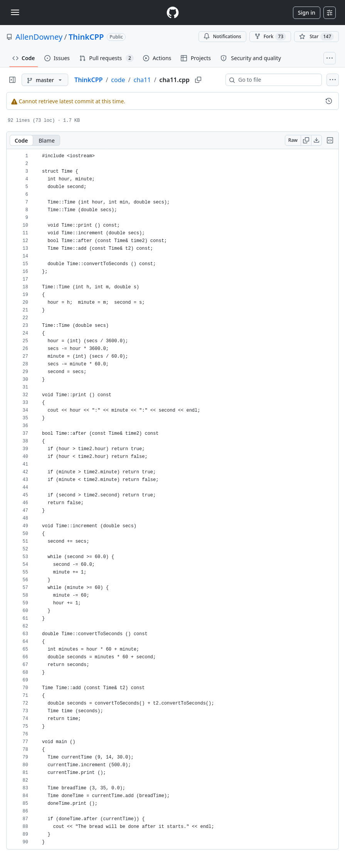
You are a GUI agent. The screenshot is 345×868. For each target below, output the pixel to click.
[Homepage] (173, 13)
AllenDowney (39, 37)
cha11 (142, 80)
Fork (270, 37)
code (118, 80)
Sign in (307, 13)
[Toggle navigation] (15, 12)
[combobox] (277, 80)
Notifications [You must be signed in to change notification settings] (222, 36)
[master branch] (45, 80)
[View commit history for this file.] (329, 101)
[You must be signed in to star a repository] (316, 37)
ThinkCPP (86, 37)
